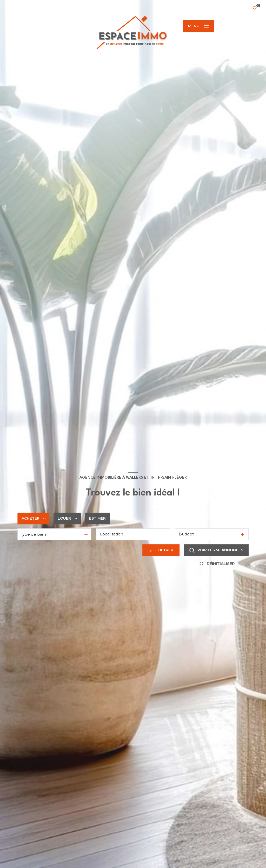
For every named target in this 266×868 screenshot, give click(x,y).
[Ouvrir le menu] (198, 26)
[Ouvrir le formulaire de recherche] (161, 550)
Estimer (97, 518)
